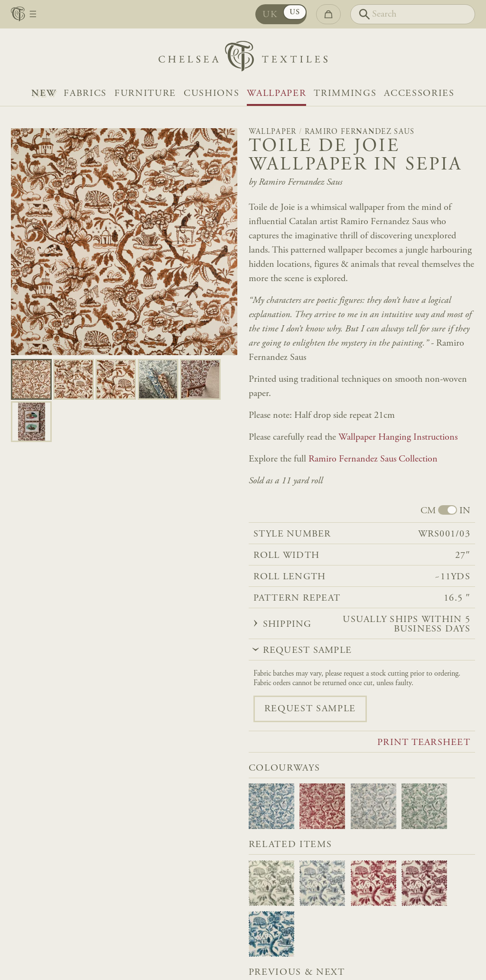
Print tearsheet (424, 743)
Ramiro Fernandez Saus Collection (373, 459)
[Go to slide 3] (158, 379)
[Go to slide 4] (200, 379)
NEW (44, 94)
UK (270, 15)
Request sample (310, 709)
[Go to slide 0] (31, 379)
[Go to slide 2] (116, 379)
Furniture (145, 94)
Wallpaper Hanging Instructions (398, 437)
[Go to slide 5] (31, 422)
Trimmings (345, 94)
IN (465, 511)
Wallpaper (276, 94)
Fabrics (85, 94)
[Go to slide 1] (74, 379)
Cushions (211, 94)
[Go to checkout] (328, 14)
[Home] (243, 59)
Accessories (419, 94)
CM (428, 511)
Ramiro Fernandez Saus (360, 132)
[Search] (413, 14)
